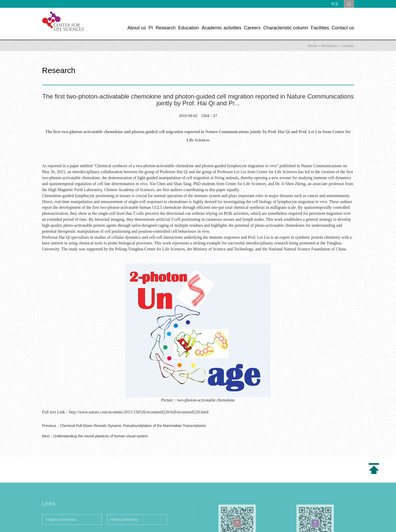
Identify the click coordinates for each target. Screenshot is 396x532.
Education (189, 28)
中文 (335, 4)
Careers (252, 28)
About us (137, 28)
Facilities (320, 28)
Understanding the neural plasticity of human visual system (100, 436)
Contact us (343, 28)
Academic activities (221, 28)
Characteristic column (286, 28)
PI (151, 28)
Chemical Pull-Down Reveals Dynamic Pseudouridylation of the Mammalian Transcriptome (133, 426)
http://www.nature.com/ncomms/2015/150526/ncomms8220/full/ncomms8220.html (139, 412)
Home (312, 46)
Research (165, 28)
